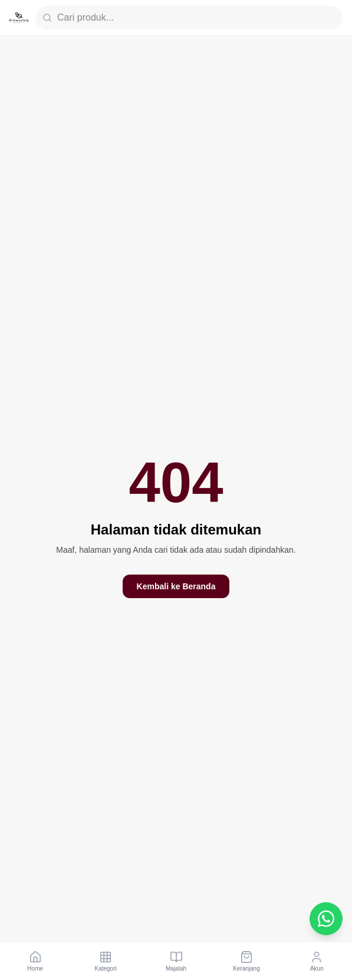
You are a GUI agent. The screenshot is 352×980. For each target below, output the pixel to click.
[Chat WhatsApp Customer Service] (326, 919)
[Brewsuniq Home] (19, 18)
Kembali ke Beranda (176, 586)
